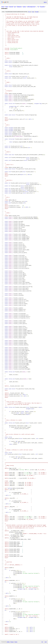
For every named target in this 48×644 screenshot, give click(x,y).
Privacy (12, 642)
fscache (42, 7)
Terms (16, 642)
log (33, 12)
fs (38, 7)
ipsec (24, 7)
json (46, 642)
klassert (19, 7)
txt (42, 642)
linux (3, 7)
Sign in (45, 2)
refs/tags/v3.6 (31, 7)
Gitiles (8, 642)
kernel (11, 7)
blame (37, 12)
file (29, 12)
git (15, 7)
